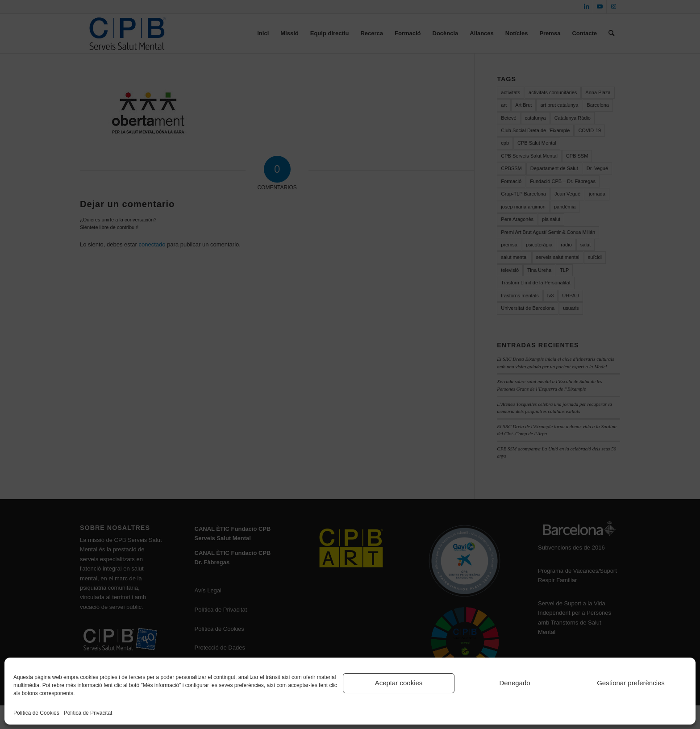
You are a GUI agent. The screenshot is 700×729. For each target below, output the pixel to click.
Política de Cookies (36, 713)
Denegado (515, 683)
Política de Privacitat (88, 713)
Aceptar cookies (399, 683)
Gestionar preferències (631, 683)
